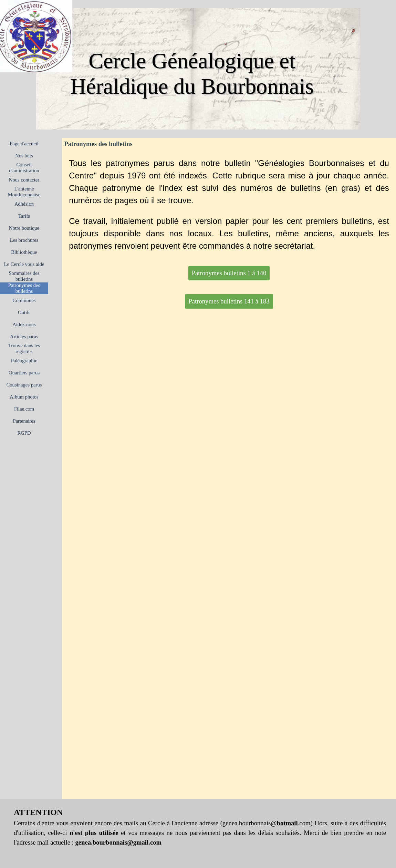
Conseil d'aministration (24, 168)
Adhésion (24, 204)
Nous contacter (24, 180)
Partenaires (24, 421)
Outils (24, 312)
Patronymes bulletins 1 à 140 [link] (229, 273)
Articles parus (24, 337)
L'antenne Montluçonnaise (24, 192)
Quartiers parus (24, 373)
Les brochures (24, 240)
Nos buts (24, 156)
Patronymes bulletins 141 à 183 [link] (229, 301)
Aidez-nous (24, 324)
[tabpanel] (229, 205)
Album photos (24, 397)
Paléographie (24, 361)
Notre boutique (24, 228)
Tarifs (24, 216)
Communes (24, 300)
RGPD (24, 433)
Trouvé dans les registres (24, 348)
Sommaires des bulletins (24, 276)
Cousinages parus (24, 385)
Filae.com (24, 409)
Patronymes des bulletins (24, 288)
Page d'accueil (24, 144)
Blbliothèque (24, 252)
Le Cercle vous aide (24, 264)
